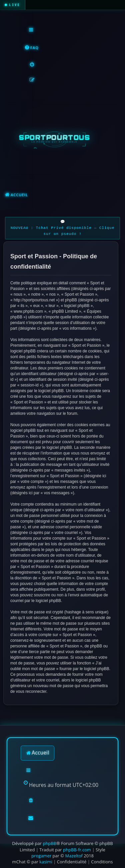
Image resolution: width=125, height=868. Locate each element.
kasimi (46, 862)
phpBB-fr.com (77, 850)
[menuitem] (31, 48)
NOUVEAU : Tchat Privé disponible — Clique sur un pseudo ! (63, 231)
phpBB (49, 843)
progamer (41, 856)
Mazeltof (74, 856)
